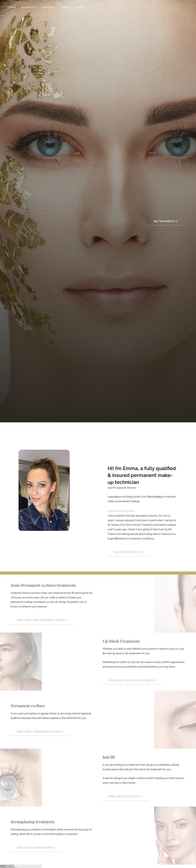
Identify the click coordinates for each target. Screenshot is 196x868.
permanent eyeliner (48, 718)
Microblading (155, 497)
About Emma (28, 7)
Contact (79, 7)
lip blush (117, 653)
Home (12, 7)
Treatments (47, 7)
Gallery (66, 7)
